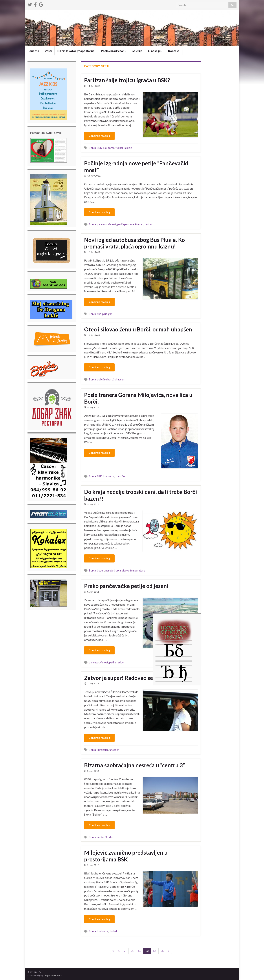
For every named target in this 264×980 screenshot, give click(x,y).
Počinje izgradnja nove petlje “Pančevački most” (136, 167)
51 (132, 951)
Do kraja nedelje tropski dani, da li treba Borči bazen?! (141, 495)
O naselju (155, 51)
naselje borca (113, 570)
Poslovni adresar (113, 51)
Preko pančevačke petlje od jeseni (126, 586)
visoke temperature (133, 570)
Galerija (137, 51)
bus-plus (102, 314)
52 (140, 951)
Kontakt (174, 51)
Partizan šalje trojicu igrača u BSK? (127, 80)
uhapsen (120, 379)
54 (155, 951)
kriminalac (103, 750)
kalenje (128, 148)
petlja (112, 662)
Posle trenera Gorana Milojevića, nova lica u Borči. (138, 398)
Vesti (48, 51)
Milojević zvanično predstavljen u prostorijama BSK (126, 856)
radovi (148, 224)
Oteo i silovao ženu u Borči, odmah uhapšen (138, 329)
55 (162, 951)
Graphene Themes (53, 976)
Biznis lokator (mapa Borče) (76, 51)
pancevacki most (107, 224)
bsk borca (109, 148)
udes (111, 837)
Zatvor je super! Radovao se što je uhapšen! (138, 678)
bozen (101, 570)
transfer (120, 476)
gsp (110, 314)
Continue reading (99, 136)
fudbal (119, 148)
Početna (33, 51)
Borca (92, 148)
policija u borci (105, 379)
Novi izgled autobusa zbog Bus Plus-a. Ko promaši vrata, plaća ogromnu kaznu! (134, 243)
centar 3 (102, 837)
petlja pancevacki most (130, 224)
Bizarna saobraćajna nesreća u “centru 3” (135, 765)
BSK (99, 148)
